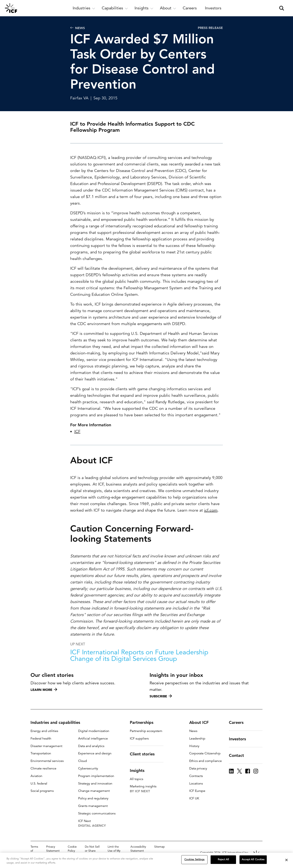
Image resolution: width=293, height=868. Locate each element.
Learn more (44, 690)
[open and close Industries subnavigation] (84, 8)
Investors (240, 739)
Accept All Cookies (253, 859)
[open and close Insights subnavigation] (144, 8)
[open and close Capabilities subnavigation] (115, 8)
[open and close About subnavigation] (168, 8)
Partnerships (144, 722)
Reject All (223, 859)
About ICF (201, 722)
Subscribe (161, 696)
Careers (239, 722)
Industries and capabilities (58, 722)
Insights (140, 770)
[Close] (286, 860)
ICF (77, 444)
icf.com (211, 523)
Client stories (145, 754)
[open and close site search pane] (282, 8)
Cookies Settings (194, 859)
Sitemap (160, 847)
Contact (239, 755)
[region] (146, 860)
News (78, 28)
